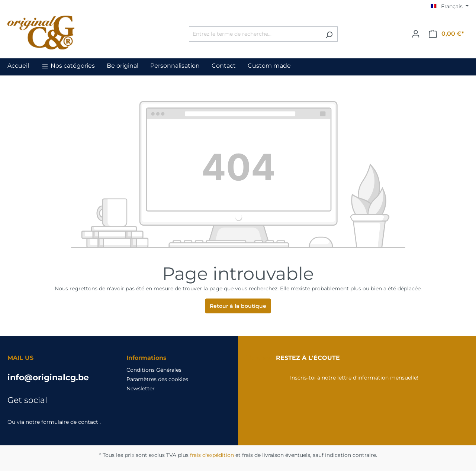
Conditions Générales (154, 370)
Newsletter (141, 388)
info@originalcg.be (48, 378)
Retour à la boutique (238, 306)
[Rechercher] (329, 34)
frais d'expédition (212, 455)
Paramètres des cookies (157, 379)
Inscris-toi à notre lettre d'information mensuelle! (354, 378)
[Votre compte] (416, 34)
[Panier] (446, 34)
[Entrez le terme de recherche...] (255, 34)
